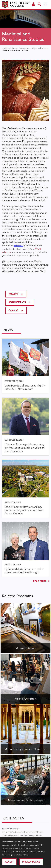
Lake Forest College (10, 48)
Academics (25, 48)
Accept (9, 862)
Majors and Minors (39, 48)
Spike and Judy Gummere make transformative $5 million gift (24, 571)
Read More (41, 581)
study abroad (18, 246)
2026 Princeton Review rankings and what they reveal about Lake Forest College (24, 510)
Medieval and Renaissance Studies (15, 50)
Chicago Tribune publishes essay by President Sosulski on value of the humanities (25, 448)
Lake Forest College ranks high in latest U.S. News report (25, 387)
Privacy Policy (31, 862)
